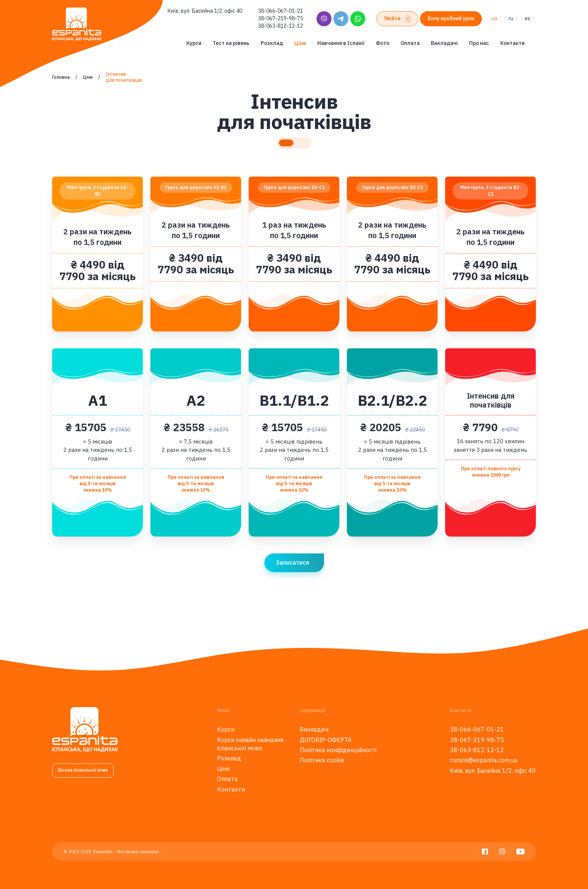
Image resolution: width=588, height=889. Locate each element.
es (527, 18)
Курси (194, 43)
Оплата (410, 43)
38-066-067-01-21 (280, 11)
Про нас (479, 43)
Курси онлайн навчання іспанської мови (250, 744)
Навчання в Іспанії (341, 43)
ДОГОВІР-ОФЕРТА (325, 740)
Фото (382, 43)
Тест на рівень (231, 43)
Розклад (272, 43)
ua (494, 18)
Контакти (512, 43)
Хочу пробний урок (451, 18)
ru (511, 18)
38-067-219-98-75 (280, 18)
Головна (61, 77)
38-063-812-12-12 (280, 26)
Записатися (292, 562)
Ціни (300, 43)
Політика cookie (322, 760)
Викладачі (444, 43)
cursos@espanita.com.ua (484, 760)
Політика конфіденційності (338, 750)
